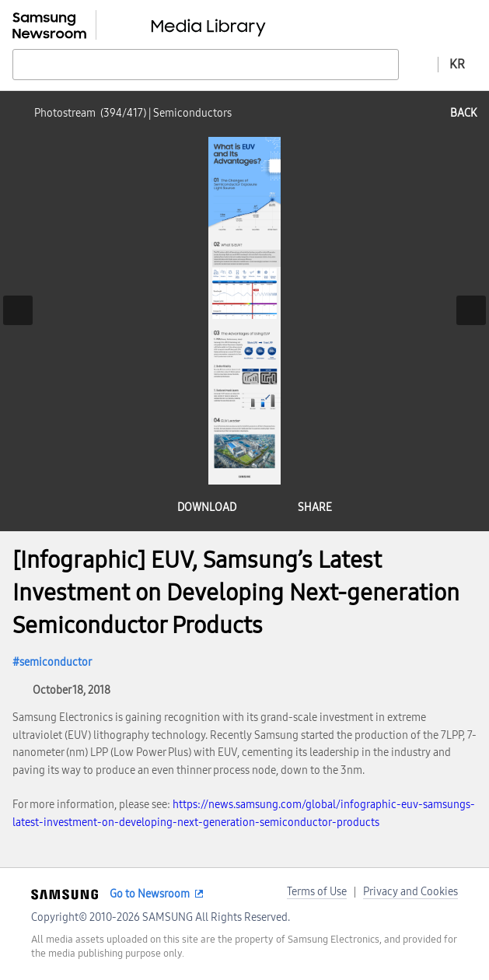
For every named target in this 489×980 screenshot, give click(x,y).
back (463, 113)
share (315, 507)
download (207, 507)
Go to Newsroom (150, 894)
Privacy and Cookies (410, 892)
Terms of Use (317, 892)
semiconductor (56, 662)
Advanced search (418, 64)
